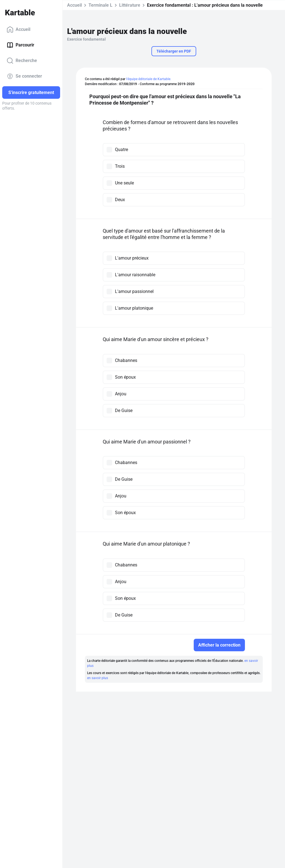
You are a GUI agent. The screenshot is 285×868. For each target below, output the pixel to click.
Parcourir (20, 45)
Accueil (19, 29)
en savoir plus (98, 678)
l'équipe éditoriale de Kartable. (149, 79)
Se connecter (24, 76)
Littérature (130, 5)
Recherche (22, 61)
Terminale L (100, 5)
